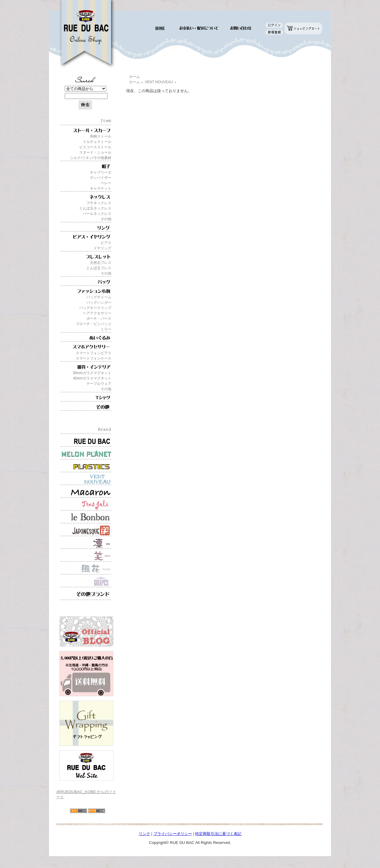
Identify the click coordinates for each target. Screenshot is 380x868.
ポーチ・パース (99, 319)
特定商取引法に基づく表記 (218, 834)
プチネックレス (99, 203)
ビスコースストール (95, 147)
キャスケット (101, 188)
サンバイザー (101, 178)
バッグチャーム (99, 297)
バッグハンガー (99, 303)
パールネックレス (97, 214)
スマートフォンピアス (94, 353)
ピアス (106, 243)
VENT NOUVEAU (159, 82)
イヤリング (102, 248)
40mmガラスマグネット (92, 378)
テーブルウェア (99, 384)
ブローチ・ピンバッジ (94, 324)
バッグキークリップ (95, 308)
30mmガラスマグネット (92, 373)
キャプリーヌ (101, 172)
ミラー (106, 329)
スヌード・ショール (95, 152)
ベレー (106, 183)
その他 (106, 219)
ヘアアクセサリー (97, 313)
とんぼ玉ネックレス (95, 208)
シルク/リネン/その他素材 (91, 158)
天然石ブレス (101, 263)
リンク (144, 834)
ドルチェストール (97, 142)
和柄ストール (101, 136)
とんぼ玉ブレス (99, 268)
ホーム (134, 77)
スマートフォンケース (94, 358)
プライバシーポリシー (173, 834)
